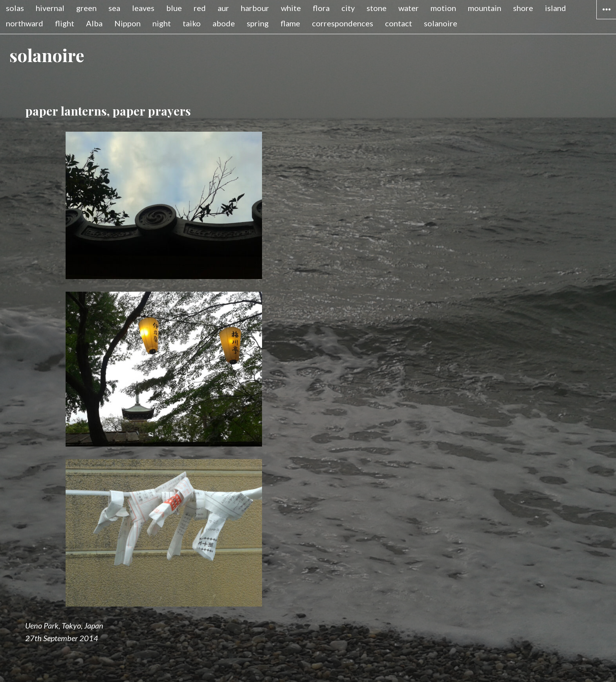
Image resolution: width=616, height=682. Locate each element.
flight (65, 23)
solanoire (441, 23)
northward (25, 23)
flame (290, 23)
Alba (94, 23)
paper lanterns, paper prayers (108, 111)
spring (258, 23)
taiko (192, 23)
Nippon (127, 23)
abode (224, 23)
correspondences (343, 23)
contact (399, 23)
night (162, 23)
